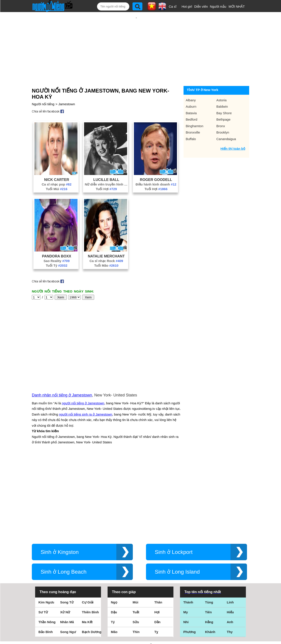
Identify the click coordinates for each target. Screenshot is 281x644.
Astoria (222, 86)
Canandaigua (226, 125)
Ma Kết (87, 542)
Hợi (157, 532)
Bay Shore (224, 99)
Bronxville (193, 118)
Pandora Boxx (57, 242)
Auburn (191, 92)
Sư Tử (43, 532)
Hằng (209, 542)
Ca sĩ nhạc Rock (106, 247)
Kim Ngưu (46, 522)
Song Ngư (68, 552)
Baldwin (222, 92)
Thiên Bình (90, 532)
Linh (230, 522)
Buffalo (191, 125)
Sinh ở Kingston (60, 472)
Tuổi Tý (57, 251)
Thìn (136, 552)
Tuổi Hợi (106, 175)
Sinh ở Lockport (174, 472)
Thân (158, 522)
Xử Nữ (65, 532)
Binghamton (195, 112)
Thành (188, 522)
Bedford (192, 105)
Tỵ (156, 552)
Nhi (186, 542)
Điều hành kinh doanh (156, 170)
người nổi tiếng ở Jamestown (83, 356)
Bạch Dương (92, 552)
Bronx (221, 112)
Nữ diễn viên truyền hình (106, 170)
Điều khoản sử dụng (140, 597)
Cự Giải (88, 522)
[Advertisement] (136, 41)
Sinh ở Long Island (177, 492)
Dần (157, 542)
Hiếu (230, 532)
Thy (230, 552)
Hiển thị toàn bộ (233, 134)
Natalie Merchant (106, 242)
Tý (113, 542)
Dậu (114, 532)
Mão (114, 552)
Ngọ (114, 522)
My (186, 532)
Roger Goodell (156, 165)
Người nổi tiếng (43, 90)
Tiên (208, 532)
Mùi (135, 522)
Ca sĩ (173, 6)
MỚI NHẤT (237, 6)
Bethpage (223, 105)
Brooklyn (223, 118)
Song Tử (67, 522)
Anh (230, 542)
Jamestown (67, 90)
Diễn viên (201, 6)
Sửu (136, 542)
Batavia (191, 99)
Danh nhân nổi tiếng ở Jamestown (62, 348)
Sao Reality (57, 247)
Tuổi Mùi (57, 175)
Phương (190, 552)
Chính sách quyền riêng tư (140, 620)
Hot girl (187, 6)
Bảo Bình (46, 552)
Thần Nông (47, 542)
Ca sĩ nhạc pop (57, 170)
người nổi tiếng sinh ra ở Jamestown (86, 367)
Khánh (210, 552)
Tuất (136, 532)
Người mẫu (218, 6)
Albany (191, 86)
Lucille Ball (106, 165)
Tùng (209, 522)
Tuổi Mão (106, 251)
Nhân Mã (67, 542)
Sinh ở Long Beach (64, 492)
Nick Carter (57, 165)
